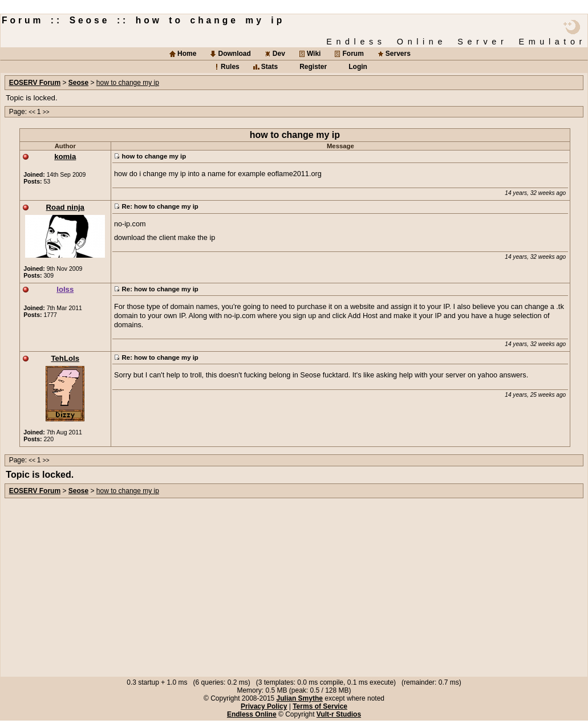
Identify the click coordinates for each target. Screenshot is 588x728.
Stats (269, 67)
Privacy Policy (264, 706)
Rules (230, 67)
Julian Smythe (300, 698)
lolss (65, 289)
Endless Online (252, 714)
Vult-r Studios (339, 714)
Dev (279, 54)
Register (313, 67)
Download (234, 54)
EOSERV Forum (35, 83)
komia (65, 156)
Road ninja (65, 207)
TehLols (65, 358)
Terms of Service (320, 706)
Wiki (314, 54)
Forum (353, 54)
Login (358, 67)
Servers (398, 54)
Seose (78, 83)
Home (187, 54)
